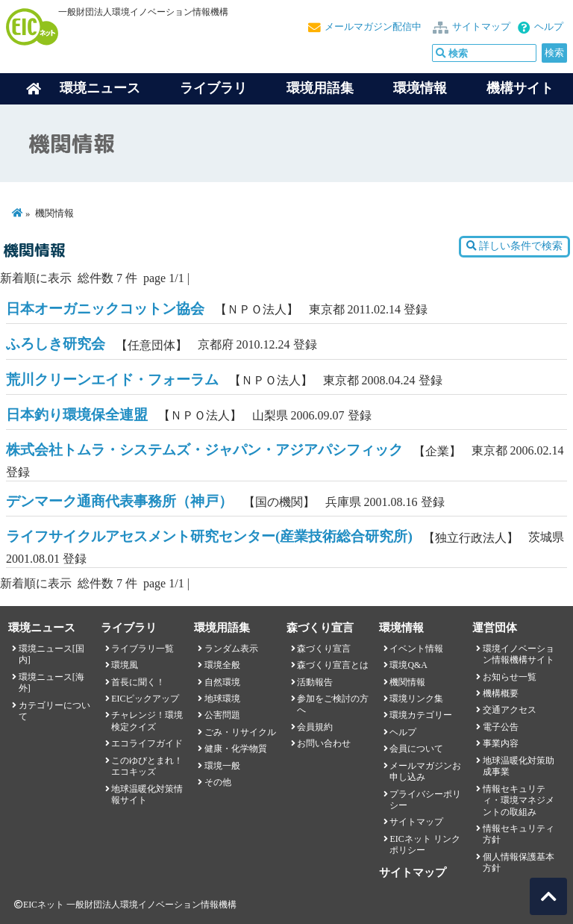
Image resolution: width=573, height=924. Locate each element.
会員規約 (315, 727)
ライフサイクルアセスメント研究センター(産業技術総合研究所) (209, 536)
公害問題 (222, 715)
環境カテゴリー (421, 715)
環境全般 (222, 665)
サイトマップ (481, 27)
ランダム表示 (231, 649)
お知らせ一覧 (510, 677)
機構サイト (520, 88)
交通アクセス (510, 710)
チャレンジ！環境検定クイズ (147, 721)
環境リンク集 (416, 699)
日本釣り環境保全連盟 (77, 415)
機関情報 (407, 682)
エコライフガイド (147, 743)
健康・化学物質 (236, 749)
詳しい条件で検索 (514, 246)
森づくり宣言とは (333, 665)
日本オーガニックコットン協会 (105, 309)
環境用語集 (320, 88)
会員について (416, 749)
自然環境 (222, 682)
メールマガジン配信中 (373, 27)
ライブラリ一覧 (143, 649)
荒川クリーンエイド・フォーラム (112, 380)
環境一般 (222, 766)
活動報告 (315, 682)
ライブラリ (213, 88)
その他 (218, 782)
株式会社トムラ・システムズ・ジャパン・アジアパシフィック (204, 450)
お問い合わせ (324, 743)
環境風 (125, 665)
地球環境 (222, 699)
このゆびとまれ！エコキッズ (147, 766)
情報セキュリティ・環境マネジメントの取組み (519, 800)
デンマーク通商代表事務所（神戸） (119, 501)
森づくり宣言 (324, 649)
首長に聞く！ (138, 682)
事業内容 (501, 743)
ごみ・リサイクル (240, 732)
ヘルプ (549, 27)
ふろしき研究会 (56, 344)
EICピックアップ (145, 699)
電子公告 (501, 727)
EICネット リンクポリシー (425, 845)
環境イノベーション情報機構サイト (519, 654)
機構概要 (501, 693)
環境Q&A (408, 665)
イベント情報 (416, 649)
